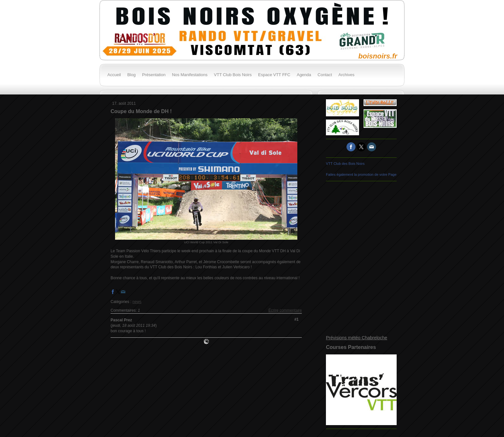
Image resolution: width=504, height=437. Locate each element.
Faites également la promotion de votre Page (361, 174)
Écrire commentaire (285, 310)
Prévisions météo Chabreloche (357, 338)
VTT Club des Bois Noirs (345, 164)
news (137, 302)
